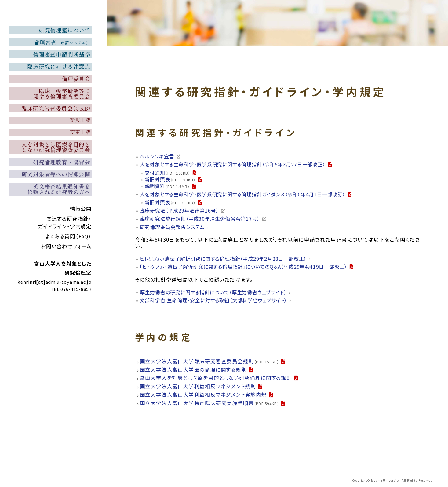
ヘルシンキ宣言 (158, 156)
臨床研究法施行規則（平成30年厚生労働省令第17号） (203, 220)
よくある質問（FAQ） (69, 272)
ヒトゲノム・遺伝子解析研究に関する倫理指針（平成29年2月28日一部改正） (228, 260)
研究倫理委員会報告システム (174, 228)
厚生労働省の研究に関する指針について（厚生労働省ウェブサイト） (218, 293)
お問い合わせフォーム (66, 282)
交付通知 (168, 173)
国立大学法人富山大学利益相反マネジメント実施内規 (203, 396)
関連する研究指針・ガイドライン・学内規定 (65, 259)
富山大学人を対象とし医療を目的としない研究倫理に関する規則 (216, 379)
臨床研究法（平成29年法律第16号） (181, 212)
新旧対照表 (171, 180)
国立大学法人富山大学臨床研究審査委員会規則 (209, 362)
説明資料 (168, 187)
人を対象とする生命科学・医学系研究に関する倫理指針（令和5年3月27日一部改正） (238, 165)
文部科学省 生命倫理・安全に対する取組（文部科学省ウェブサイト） (218, 302)
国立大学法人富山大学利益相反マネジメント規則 (198, 388)
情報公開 (81, 245)
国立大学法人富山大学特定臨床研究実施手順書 (209, 404)
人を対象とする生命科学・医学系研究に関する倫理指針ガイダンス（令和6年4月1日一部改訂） (249, 195)
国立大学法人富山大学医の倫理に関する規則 (193, 371)
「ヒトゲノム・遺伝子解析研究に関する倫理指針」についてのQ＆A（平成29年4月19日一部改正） (250, 268)
